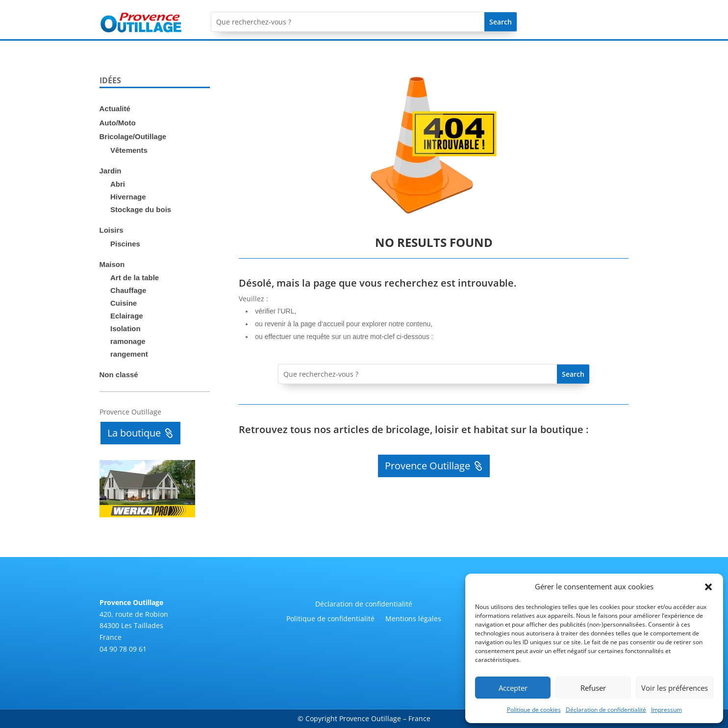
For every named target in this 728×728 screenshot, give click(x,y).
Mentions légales (413, 619)
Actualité (115, 109)
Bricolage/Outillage (133, 136)
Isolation (126, 328)
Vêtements (129, 150)
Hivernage (128, 197)
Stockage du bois (141, 209)
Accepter (513, 688)
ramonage (128, 341)
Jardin (111, 171)
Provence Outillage (427, 466)
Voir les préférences (675, 688)
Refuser (593, 688)
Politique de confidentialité (330, 619)
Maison (112, 264)
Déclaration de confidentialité (606, 710)
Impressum (666, 710)
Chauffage (128, 290)
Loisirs (112, 230)
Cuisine (124, 303)
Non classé (119, 375)
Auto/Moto (118, 123)
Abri (118, 184)
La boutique (134, 433)
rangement (129, 354)
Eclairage (127, 316)
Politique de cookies (534, 710)
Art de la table (135, 278)
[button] (708, 587)
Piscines (125, 244)
